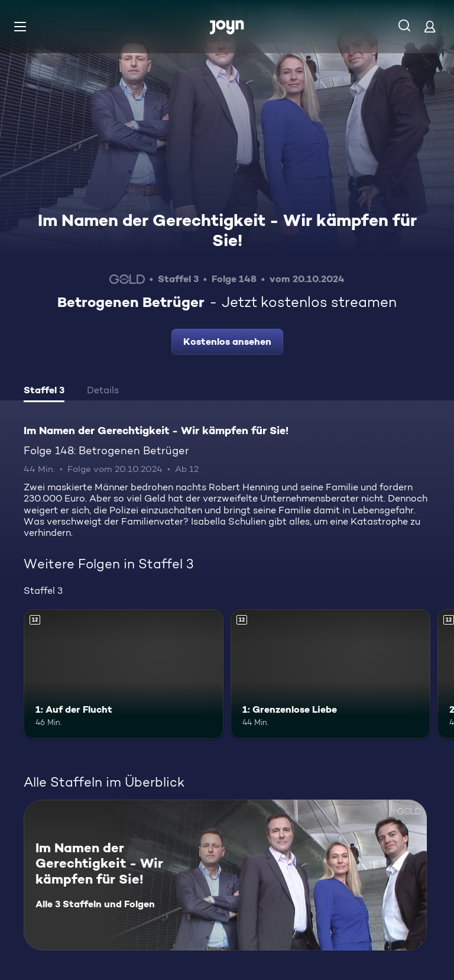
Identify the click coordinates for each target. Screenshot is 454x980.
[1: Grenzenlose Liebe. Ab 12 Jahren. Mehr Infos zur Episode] (330, 674)
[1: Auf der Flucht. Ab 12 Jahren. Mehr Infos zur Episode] (124, 674)
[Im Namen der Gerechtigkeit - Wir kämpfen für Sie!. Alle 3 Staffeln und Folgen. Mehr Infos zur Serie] (225, 875)
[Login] (430, 26)
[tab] (44, 392)
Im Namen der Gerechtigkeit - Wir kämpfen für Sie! (227, 230)
